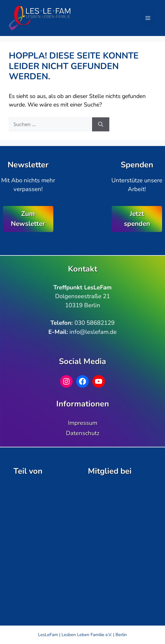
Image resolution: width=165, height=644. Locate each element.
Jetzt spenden (137, 219)
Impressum (83, 423)
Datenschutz (83, 433)
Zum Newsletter (28, 219)
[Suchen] (101, 124)
